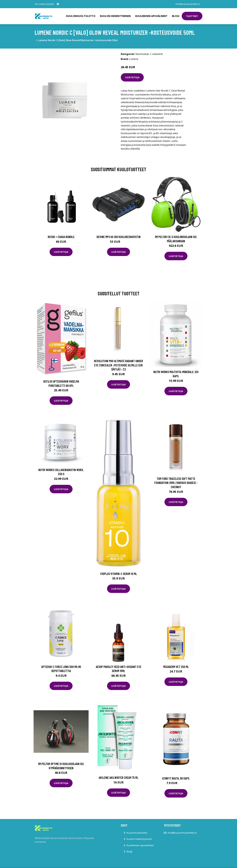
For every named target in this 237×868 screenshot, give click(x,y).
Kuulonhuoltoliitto (81, 16)
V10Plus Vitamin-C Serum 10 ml (119, 574)
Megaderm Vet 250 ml (176, 667)
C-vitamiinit (156, 54)
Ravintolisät (142, 54)
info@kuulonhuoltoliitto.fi (188, 4)
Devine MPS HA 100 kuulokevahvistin (119, 237)
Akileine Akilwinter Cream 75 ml (118, 777)
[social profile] (58, 4)
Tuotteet (192, 16)
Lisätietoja (132, 77)
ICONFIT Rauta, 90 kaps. (176, 778)
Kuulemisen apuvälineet (151, 16)
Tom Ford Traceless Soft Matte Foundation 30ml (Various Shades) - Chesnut (176, 483)
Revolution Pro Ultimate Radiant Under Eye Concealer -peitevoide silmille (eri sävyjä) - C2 (118, 365)
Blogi (176, 16)
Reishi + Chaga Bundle (61, 237)
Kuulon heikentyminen (115, 16)
